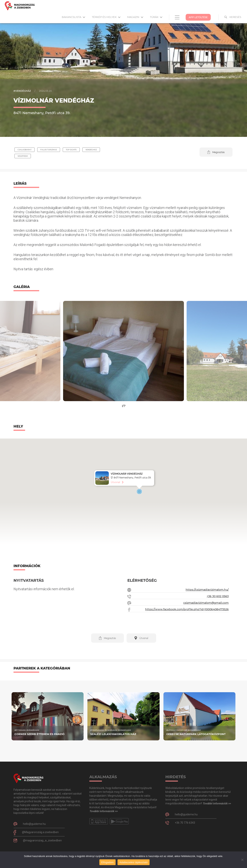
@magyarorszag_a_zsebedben (42, 840)
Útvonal (115, 482)
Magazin (135, 17)
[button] (216, 152)
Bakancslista (73, 17)
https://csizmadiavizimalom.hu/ (207, 590)
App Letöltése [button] (198, 17)
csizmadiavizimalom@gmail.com (206, 603)
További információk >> (103, 811)
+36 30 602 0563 (218, 596)
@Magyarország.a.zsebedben (40, 832)
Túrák (156, 17)
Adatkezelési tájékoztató (134, 862)
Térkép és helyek (106, 17)
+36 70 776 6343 (185, 823)
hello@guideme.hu (34, 824)
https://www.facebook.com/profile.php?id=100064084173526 (187, 609)
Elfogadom (107, 862)
